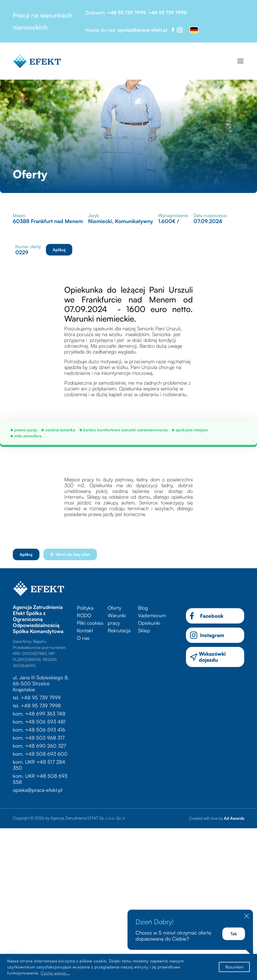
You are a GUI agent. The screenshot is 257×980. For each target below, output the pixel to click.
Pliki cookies (90, 623)
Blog (143, 608)
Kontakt (85, 630)
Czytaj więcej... (55, 973)
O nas (83, 638)
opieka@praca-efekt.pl (142, 30)
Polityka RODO (85, 612)
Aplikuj (59, 250)
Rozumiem (234, 967)
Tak (234, 934)
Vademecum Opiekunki (152, 619)
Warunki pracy (117, 619)
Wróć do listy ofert (70, 554)
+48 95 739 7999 (127, 13)
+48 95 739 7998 (168, 13)
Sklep (144, 630)
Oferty (114, 608)
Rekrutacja (119, 630)
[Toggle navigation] (240, 61)
